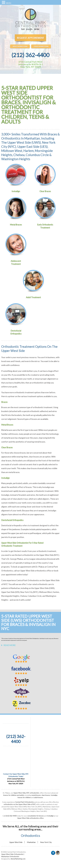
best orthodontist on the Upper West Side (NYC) (39, 555)
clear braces (34, 457)
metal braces (36, 795)
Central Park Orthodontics (28, 580)
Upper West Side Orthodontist (12, 854)
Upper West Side (16, 842)
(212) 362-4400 (30, 55)
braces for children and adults (14, 795)
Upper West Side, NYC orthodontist (26, 793)
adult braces (39, 797)
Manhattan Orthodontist (10, 856)
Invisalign (46, 487)
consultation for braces (35, 816)
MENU (9, 3)
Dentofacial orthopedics (12, 525)
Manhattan (31, 842)
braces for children (24, 797)
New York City (46, 842)
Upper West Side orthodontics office (36, 571)
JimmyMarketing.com (18, 859)
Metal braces (7, 430)
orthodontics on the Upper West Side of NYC (20, 804)
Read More (10, 645)
